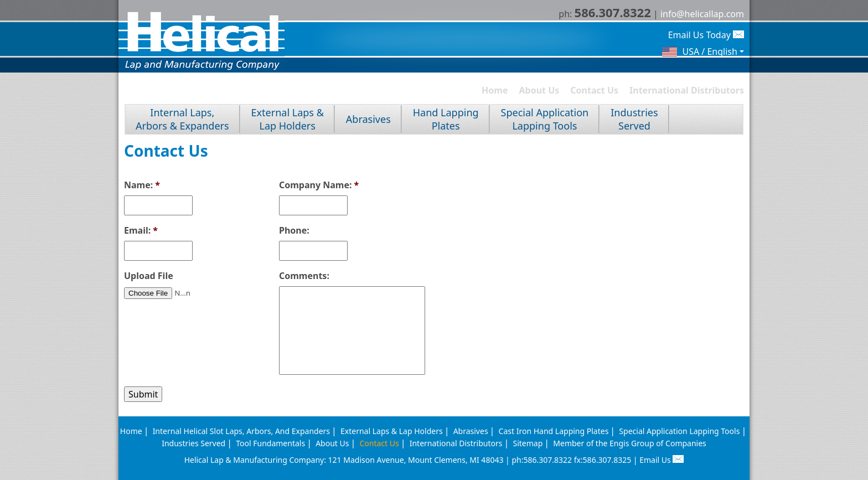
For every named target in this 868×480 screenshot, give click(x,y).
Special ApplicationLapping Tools (545, 119)
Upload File (149, 276)
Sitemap (528, 443)
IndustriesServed (634, 119)
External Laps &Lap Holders (288, 119)
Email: (141, 231)
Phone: (294, 231)
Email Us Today (706, 35)
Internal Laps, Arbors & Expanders (182, 119)
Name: (142, 185)
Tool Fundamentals (270, 443)
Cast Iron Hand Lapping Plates (554, 431)
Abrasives (368, 119)
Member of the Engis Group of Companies (630, 443)
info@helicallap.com (702, 14)
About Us (539, 90)
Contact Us (594, 90)
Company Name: (319, 185)
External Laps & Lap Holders (392, 431)
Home (495, 90)
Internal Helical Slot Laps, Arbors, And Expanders (241, 431)
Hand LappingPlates (446, 119)
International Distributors (687, 90)
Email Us (662, 460)
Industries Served (193, 443)
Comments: (304, 276)
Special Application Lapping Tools (679, 431)
